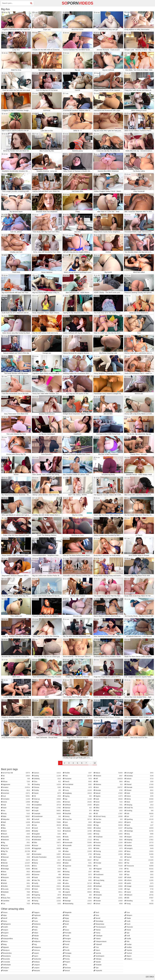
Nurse (108, 802)
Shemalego (98, 921)
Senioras (67, 968)
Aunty (16, 813)
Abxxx (4, 921)
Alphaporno (6, 924)
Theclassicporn (100, 927)
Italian (78, 863)
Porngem (67, 939)
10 (95, 763)
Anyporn (5, 933)
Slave (139, 802)
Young (139, 904)
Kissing (78, 872)
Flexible (78, 773)
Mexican (108, 776)
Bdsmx (4, 941)
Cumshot (47, 822)
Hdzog (35, 939)
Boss (16, 872)
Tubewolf (98, 944)
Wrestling (139, 901)
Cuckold (47, 819)
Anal (16, 796)
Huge (78, 848)
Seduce (139, 779)
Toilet (139, 872)
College (47, 802)
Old (108, 813)
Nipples (108, 796)
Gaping (78, 796)
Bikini (16, 854)
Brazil (16, 875)
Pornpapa (67, 953)
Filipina (47, 892)
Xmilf (127, 936)
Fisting (47, 901)
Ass (16, 811)
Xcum (127, 924)
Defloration (47, 840)
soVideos (77, 3)
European (47, 872)
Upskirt (139, 883)
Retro (108, 889)
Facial (47, 877)
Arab (16, 805)
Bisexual (16, 857)
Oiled (108, 811)
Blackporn (5, 950)
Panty (108, 834)
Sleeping (139, 805)
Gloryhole (78, 813)
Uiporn (97, 950)
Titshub (97, 930)
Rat (65, 965)
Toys (139, 875)
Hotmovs (36, 950)
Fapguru (36, 912)
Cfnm (47, 782)
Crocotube (5, 962)
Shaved (139, 784)
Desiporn (5, 968)
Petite (108, 848)
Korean (78, 877)
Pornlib (66, 950)
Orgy (108, 825)
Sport (139, 825)
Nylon (108, 805)
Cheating (47, 784)
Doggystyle (47, 848)
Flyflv (35, 918)
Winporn (128, 915)
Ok (65, 927)
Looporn (36, 968)
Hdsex (35, 933)
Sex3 (96, 912)
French (78, 782)
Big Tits (16, 851)
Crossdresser (47, 816)
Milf (108, 779)
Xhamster (129, 927)
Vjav (96, 968)
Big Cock (16, 848)
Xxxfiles (128, 947)
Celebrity (47, 779)
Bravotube (5, 959)
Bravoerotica (6, 953)
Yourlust (128, 953)
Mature (108, 773)
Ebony (47, 863)
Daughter (47, 834)
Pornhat (66, 941)
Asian (16, 808)
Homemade (78, 843)
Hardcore (78, 831)
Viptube (97, 962)
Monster (108, 790)
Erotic (47, 869)
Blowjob (16, 866)
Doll (47, 851)
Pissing (108, 854)
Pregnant (108, 869)
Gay (78, 799)
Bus (16, 895)
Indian (78, 851)
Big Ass (16, 845)
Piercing (108, 851)
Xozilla (128, 939)
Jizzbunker (37, 959)
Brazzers (16, 877)
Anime (16, 802)
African (16, 782)
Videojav (97, 959)
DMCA (152, 977)
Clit (47, 796)
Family (47, 883)
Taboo (139, 851)
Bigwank (5, 947)
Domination (47, 854)
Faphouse (36, 915)
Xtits (127, 941)
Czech (47, 828)
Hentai (78, 840)
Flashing (47, 904)
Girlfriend (78, 805)
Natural (108, 793)
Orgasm (108, 822)
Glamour (78, 808)
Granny (78, 816)
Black (16, 860)
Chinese (47, 787)
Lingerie (78, 892)
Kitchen (78, 875)
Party (108, 840)
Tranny (97, 933)
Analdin (5, 927)
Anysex (4, 936)
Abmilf (4, 918)
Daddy (47, 831)
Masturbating (78, 904)
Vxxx (127, 912)
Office (108, 808)
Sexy (139, 782)
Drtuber (5, 971)
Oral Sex (108, 819)
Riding (108, 892)
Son (139, 816)
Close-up (47, 799)
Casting (47, 776)
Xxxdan (128, 944)
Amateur (16, 787)
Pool (108, 860)
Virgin (139, 889)
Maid (78, 898)
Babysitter (16, 819)
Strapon (139, 837)
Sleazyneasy (99, 924)
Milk (108, 782)
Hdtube (35, 936)
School (108, 904)
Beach (16, 834)
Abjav (4, 915)
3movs (4, 912)
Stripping (139, 840)
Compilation (47, 805)
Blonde (16, 863)
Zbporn (128, 956)
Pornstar (108, 863)
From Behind (78, 784)
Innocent (78, 854)
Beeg (4, 944)
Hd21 (35, 930)
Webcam (139, 895)
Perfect (108, 845)
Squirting (139, 828)
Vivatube (98, 965)
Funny (78, 790)
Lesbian (78, 886)
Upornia (97, 953)
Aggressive (16, 784)
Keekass (36, 962)
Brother (16, 886)
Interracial (78, 860)
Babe (16, 816)
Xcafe (127, 921)
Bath (16, 822)
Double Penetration (47, 857)
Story (139, 834)
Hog (34, 944)
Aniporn (5, 930)
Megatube (67, 912)
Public (108, 872)
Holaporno (36, 947)
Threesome (139, 866)
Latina (78, 883)
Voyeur (139, 892)
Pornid (66, 944)
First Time (47, 898)
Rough (108, 898)
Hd (78, 834)
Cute (47, 825)
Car (16, 904)
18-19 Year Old (16, 773)
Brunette (16, 889)
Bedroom (16, 840)
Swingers (139, 848)
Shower (139, 790)
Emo (47, 866)
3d (16, 776)
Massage (78, 901)
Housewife (78, 845)
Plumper (108, 857)
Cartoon (47, 773)
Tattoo (139, 854)
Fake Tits (47, 880)
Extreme (47, 875)
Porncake (67, 933)
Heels (78, 837)
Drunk (47, 860)
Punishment (108, 875)
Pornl (66, 947)
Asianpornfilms (7, 939)
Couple (47, 811)
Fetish (47, 889)
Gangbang (78, 793)
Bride (16, 880)
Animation (16, 799)
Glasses (78, 811)
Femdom (47, 886)
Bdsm (16, 831)
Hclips (35, 927)
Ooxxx (66, 930)
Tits (139, 869)
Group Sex (78, 819)
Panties (108, 831)
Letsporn (36, 965)
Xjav (127, 933)
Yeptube (128, 950)
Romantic (108, 895)
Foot (78, 776)
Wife (139, 898)
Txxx (96, 947)
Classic (47, 793)
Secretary (139, 776)
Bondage (16, 869)
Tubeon (97, 939)
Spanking (139, 819)
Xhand (128, 930)
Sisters (139, 796)
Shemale (139, 787)
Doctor (47, 845)
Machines (78, 895)
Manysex (36, 971)
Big (16, 843)
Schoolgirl (139, 773)
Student (139, 843)
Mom (108, 787)
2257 (147, 977)
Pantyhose (108, 837)
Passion (108, 843)
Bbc (16, 825)
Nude (108, 799)
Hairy (78, 825)
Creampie (47, 813)
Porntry (66, 959)
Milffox (66, 915)
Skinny (139, 799)
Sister (139, 793)
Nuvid (66, 924)
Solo (139, 813)
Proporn (67, 962)
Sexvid (97, 918)
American (16, 793)
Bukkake (16, 892)
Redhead (108, 886)
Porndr (66, 936)
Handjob (78, 828)
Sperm (139, 822)
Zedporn (128, 959)
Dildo (47, 843)
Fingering (47, 895)
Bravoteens (6, 956)
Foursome (78, 779)
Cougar (47, 808)
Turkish (139, 877)
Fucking (78, 787)
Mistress (108, 784)
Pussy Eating (108, 880)
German (78, 802)
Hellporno (36, 941)
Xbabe (128, 918)
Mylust (66, 921)
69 (16, 779)
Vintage (139, 886)
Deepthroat (47, 837)
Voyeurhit (98, 971)
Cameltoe (16, 901)
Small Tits (139, 808)
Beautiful (16, 837)
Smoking (139, 811)
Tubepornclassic (100, 941)
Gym (78, 822)
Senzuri (66, 971)
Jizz (78, 869)
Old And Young (108, 816)
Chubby (47, 790)
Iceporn (35, 953)
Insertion (78, 857)
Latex (78, 880)
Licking (78, 889)
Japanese (78, 866)
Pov (108, 866)
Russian (108, 901)
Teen (139, 860)
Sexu (96, 915)
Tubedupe (98, 936)
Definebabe (6, 965)
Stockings (139, 831)
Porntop (66, 956)
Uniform (139, 880)
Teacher (139, 857)
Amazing (16, 790)
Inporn (35, 956)
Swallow (139, 845)
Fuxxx (35, 921)
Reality (108, 883)
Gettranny (36, 924)
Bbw (16, 828)
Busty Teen (16, 898)
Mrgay (66, 918)
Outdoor (108, 828)
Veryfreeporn (99, 956)
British (16, 883)
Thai (139, 863)
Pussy (108, 877)
